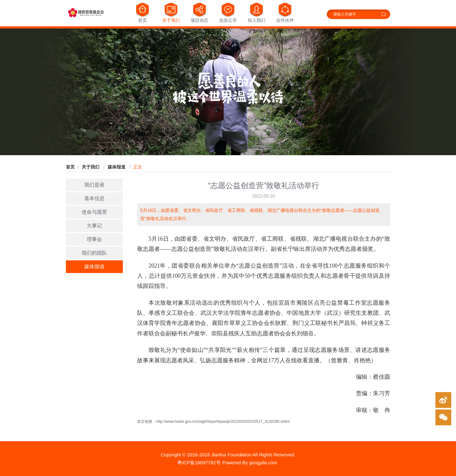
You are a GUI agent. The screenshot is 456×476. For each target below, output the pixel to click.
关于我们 (91, 167)
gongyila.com (263, 463)
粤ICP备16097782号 (199, 463)
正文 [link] (138, 167)
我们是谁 (94, 185)
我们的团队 (94, 253)
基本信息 (94, 198)
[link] (91, 167)
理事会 (94, 239)
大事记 (94, 226)
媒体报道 (117, 167)
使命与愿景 (94, 212)
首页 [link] (70, 167)
